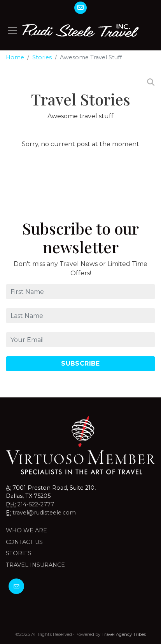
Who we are (26, 530)
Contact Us (24, 542)
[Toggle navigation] (12, 31)
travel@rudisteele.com (44, 513)
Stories (42, 57)
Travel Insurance (35, 565)
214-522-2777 (36, 504)
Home (15, 57)
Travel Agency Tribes (124, 634)
